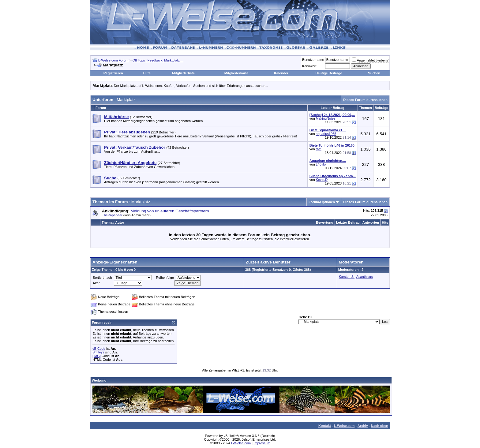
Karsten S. (347, 277)
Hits (385, 222)
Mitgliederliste (183, 73)
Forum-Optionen (322, 202)
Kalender (281, 73)
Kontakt (325, 426)
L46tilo (321, 164)
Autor (120, 222)
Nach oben (380, 426)
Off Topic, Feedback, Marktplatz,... (158, 60)
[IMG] (97, 356)
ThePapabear (112, 215)
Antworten (371, 222)
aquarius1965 (326, 134)
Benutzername (313, 60)
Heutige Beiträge (329, 73)
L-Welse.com (344, 426)
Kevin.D (322, 180)
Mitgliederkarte (236, 73)
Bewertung (325, 222)
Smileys (98, 352)
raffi (319, 149)
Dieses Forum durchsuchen (365, 100)
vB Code (99, 349)
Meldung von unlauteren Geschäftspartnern (170, 211)
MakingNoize (326, 118)
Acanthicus (365, 277)
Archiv (363, 426)
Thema (107, 222)
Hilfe (147, 73)
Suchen (374, 73)
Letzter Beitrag (348, 222)
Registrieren (113, 73)
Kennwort (309, 66)
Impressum (262, 443)
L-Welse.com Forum (113, 60)
